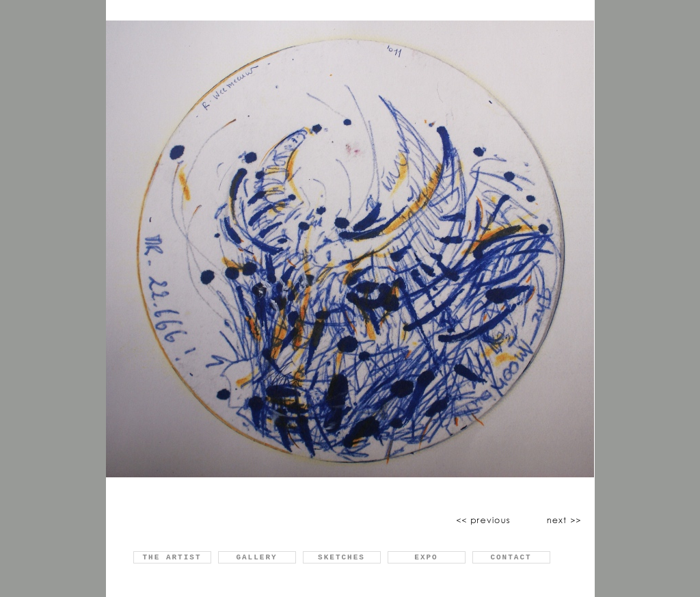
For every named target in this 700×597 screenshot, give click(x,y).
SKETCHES (341, 557)
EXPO (426, 557)
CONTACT (511, 557)
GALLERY (256, 557)
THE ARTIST (172, 557)
